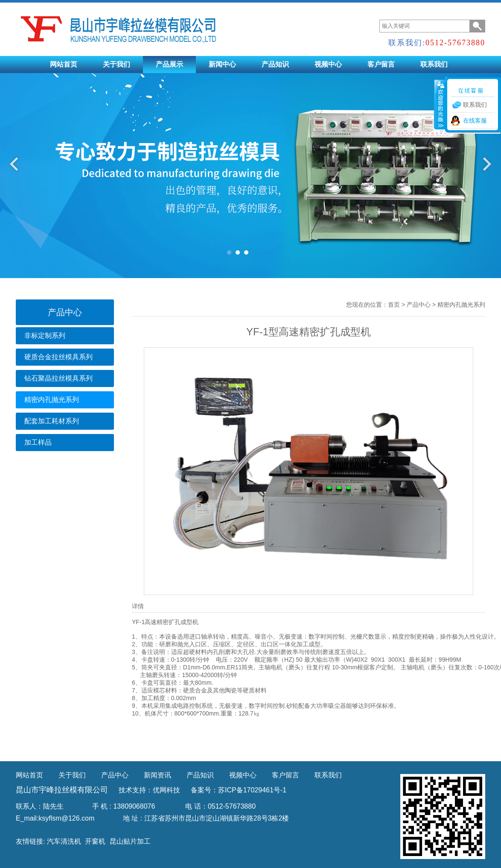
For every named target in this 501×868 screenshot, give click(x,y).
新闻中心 (222, 64)
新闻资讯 (157, 775)
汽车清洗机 (64, 841)
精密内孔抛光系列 (52, 400)
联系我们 (434, 64)
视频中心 (328, 64)
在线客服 (475, 120)
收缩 (440, 104)
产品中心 (419, 305)
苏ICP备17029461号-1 (252, 790)
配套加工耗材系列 (52, 421)
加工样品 (38, 442)
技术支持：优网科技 (149, 790)
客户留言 (381, 64)
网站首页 (64, 64)
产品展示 (169, 64)
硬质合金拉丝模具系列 (58, 357)
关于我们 (117, 64)
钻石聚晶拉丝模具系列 (58, 378)
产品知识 (275, 64)
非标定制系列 (45, 336)
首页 (394, 305)
